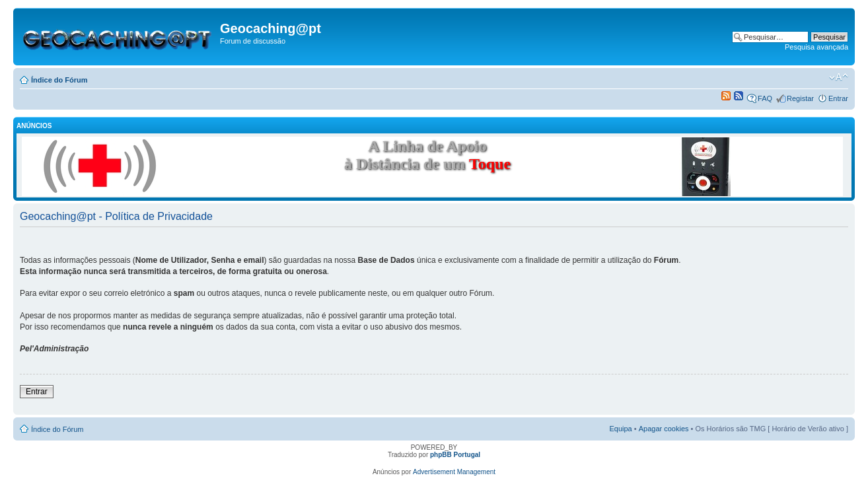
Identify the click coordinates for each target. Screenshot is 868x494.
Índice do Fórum (59, 80)
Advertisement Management (454, 472)
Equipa (620, 429)
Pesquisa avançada (816, 47)
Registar (800, 98)
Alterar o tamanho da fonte (839, 77)
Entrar (838, 98)
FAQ (765, 98)
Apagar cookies (664, 429)
